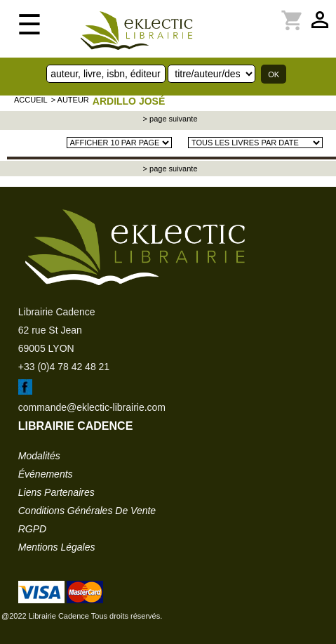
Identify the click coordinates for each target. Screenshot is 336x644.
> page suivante (169, 119)
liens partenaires (56, 492)
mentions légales (57, 547)
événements (46, 474)
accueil (31, 100)
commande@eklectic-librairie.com (92, 407)
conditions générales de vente (87, 511)
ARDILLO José (129, 101)
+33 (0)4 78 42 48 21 (64, 367)
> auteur (70, 100)
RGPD (32, 529)
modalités (39, 456)
